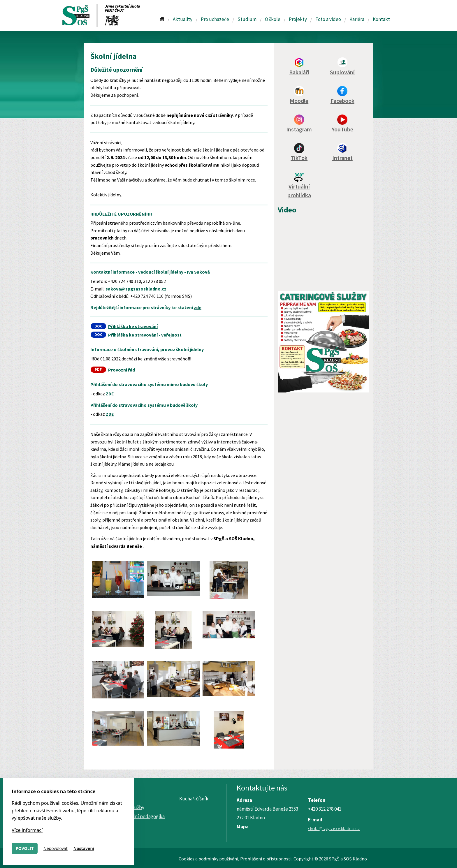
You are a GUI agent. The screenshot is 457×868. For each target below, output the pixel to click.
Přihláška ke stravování (133, 326)
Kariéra (357, 19)
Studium (247, 19)
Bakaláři (299, 72)
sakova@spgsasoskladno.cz (136, 289)
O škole (273, 19)
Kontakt (381, 19)
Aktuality (183, 19)
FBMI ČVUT (114, 10)
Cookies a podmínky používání (208, 859)
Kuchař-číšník (194, 799)
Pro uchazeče (215, 19)
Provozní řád (122, 370)
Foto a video (328, 19)
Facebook (342, 101)
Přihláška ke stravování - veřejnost (145, 335)
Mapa (243, 827)
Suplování (342, 72)
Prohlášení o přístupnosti (266, 859)
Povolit (25, 848)
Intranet (342, 158)
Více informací (27, 830)
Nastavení (84, 848)
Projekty (298, 19)
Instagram (299, 129)
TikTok (299, 158)
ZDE (110, 394)
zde (198, 307)
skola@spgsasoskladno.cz (334, 828)
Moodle (299, 101)
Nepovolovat (56, 848)
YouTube (342, 129)
